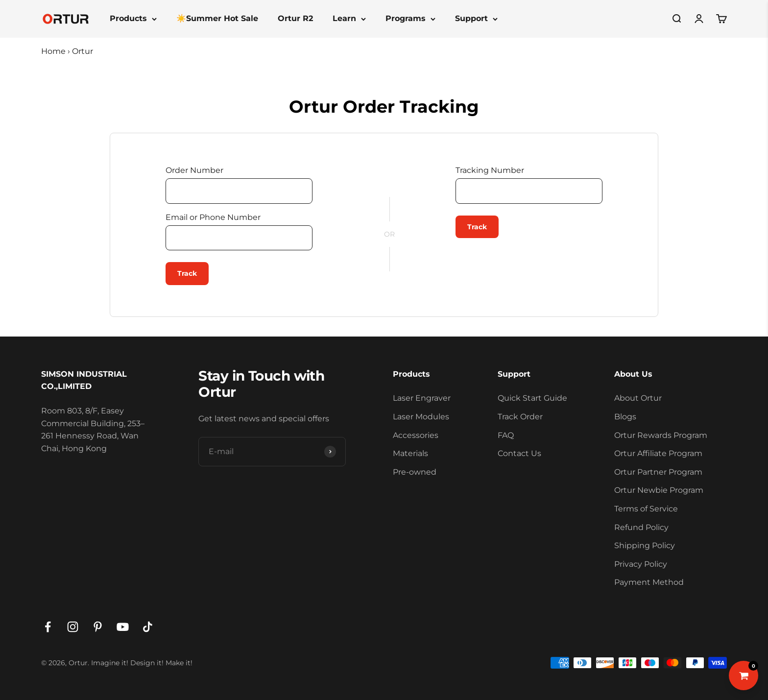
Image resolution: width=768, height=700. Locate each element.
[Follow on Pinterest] (98, 627)
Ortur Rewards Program (661, 435)
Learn (349, 18)
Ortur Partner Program (658, 472)
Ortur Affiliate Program (658, 453)
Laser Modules (421, 417)
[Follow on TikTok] (148, 627)
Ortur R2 (295, 18)
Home (53, 51)
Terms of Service (646, 509)
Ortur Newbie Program (659, 490)
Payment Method (649, 582)
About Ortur (638, 398)
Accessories (416, 435)
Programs (410, 18)
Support (476, 18)
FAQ (506, 435)
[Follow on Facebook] (48, 627)
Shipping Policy (645, 545)
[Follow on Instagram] (73, 627)
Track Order (520, 417)
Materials (410, 453)
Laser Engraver (422, 398)
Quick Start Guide (532, 398)
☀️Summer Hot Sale (217, 18)
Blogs (625, 417)
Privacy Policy (641, 564)
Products (133, 18)
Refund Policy (641, 527)
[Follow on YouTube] (123, 627)
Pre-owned (415, 472)
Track (187, 273)
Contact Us (519, 453)
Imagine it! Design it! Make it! (142, 663)
